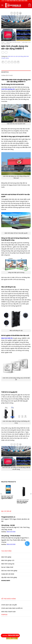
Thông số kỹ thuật (7, 76)
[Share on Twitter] (9, 62)
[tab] (16, 72)
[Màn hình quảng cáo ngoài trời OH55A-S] (8, 489)
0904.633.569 (11, 532)
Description (5, 72)
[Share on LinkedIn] (18, 62)
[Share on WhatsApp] (3, 62)
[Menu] (2, 5)
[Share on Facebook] (6, 62)
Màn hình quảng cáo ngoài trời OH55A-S (7, 498)
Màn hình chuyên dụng (13, 42)
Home (3, 42)
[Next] (31, 497)
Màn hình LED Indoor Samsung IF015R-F (22, 502)
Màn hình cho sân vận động (16, 56)
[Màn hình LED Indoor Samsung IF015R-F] (24, 492)
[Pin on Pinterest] (15, 62)
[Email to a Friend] (12, 62)
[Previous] (1, 497)
